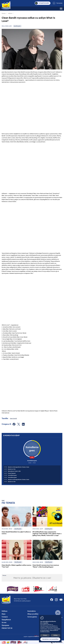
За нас (4, 622)
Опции (45, 635)
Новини (10, 13)
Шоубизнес (17, 26)
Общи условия (33, 614)
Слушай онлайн (42, 3)
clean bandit (13, 418)
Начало (4, 13)
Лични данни (32, 617)
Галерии (5, 617)
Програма (57, 3)
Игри (4, 614)
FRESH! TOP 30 (7, 628)
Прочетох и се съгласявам (50, 639)
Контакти (32, 611)
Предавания (6, 620)
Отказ (55, 635)
